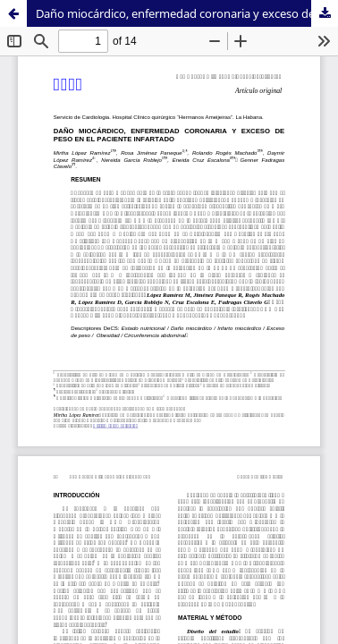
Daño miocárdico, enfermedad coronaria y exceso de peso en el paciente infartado (187, 13)
